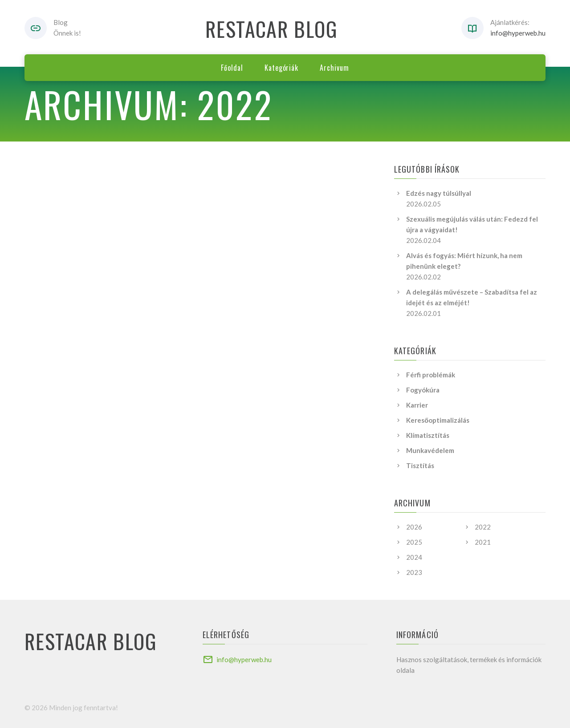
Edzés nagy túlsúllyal (439, 193)
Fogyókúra (423, 390)
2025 (414, 542)
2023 (414, 572)
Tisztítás (420, 465)
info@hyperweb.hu (518, 33)
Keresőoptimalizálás (438, 420)
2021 (483, 542)
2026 (414, 527)
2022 (483, 527)
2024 (414, 557)
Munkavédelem (430, 450)
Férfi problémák (431, 375)
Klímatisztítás (428, 435)
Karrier (417, 405)
